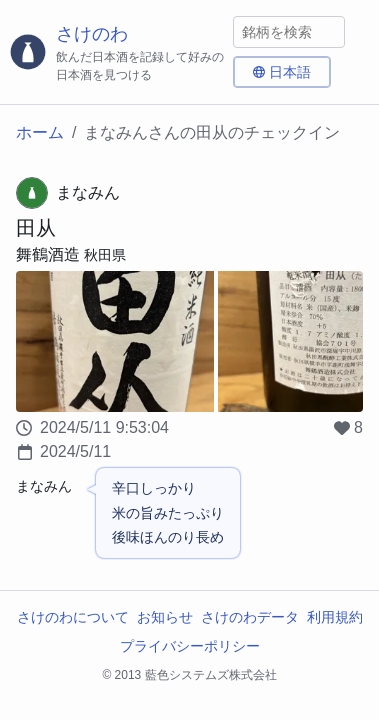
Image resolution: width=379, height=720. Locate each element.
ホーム (40, 132)
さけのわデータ (250, 617)
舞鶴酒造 (48, 254)
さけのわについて (73, 617)
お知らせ (165, 617)
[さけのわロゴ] (116, 52)
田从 (36, 228)
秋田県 (105, 255)
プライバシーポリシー (190, 646)
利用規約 (335, 617)
